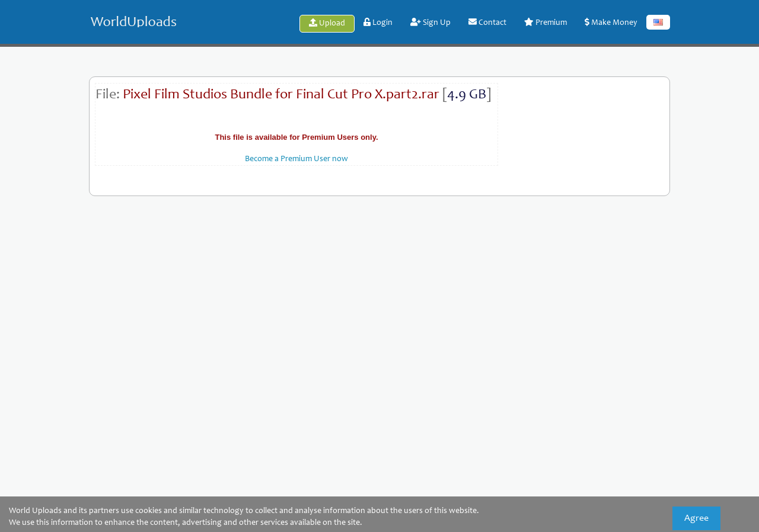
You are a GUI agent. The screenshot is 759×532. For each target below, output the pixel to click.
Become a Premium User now (296, 159)
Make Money (611, 23)
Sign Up (430, 23)
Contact (487, 23)
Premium (546, 23)
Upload (327, 23)
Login (378, 23)
